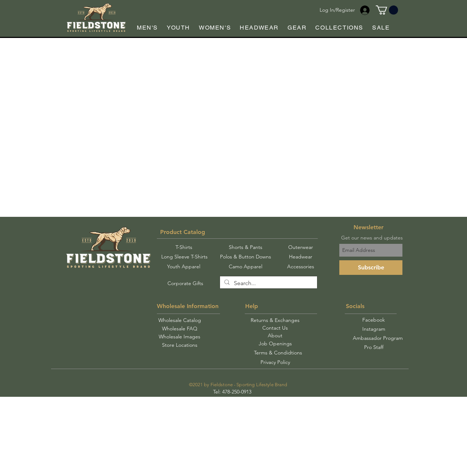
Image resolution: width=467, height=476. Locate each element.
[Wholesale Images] (180, 337)
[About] (275, 336)
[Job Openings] (275, 344)
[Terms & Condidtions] (278, 353)
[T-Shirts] (184, 247)
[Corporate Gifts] (185, 284)
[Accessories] (300, 267)
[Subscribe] (371, 268)
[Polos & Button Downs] (246, 257)
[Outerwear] (300, 247)
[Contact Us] (275, 328)
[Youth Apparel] (184, 267)
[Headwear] (300, 257)
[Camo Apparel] (246, 267)
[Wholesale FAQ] (180, 329)
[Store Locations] (180, 345)
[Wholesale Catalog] (180, 320)
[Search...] (268, 283)
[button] (387, 10)
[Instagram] (374, 329)
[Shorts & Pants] (246, 247)
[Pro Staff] (374, 347)
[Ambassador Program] (378, 338)
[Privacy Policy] (275, 362)
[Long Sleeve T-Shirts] (184, 257)
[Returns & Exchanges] (275, 320)
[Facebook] (374, 320)
